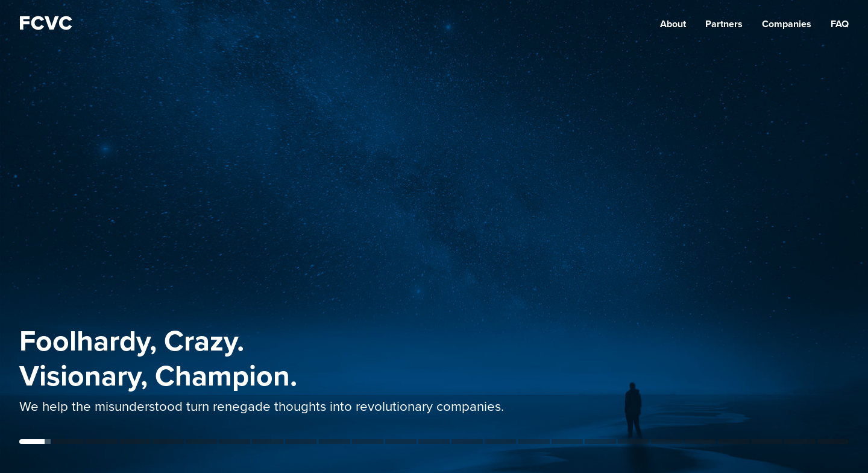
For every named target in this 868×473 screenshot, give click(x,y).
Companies (787, 24)
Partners (724, 24)
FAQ (840, 24)
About (673, 24)
